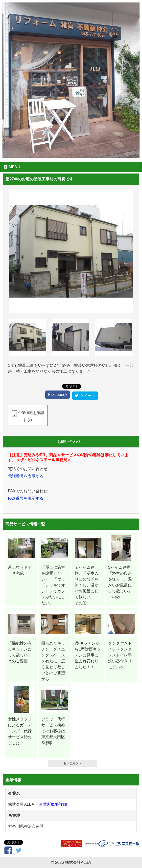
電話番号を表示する (26, 476)
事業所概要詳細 (53, 804)
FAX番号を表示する (25, 498)
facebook (59, 395)
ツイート (88, 396)
